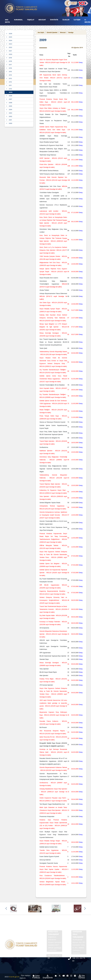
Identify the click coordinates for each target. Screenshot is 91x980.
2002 (10, 116)
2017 (10, 65)
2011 (10, 85)
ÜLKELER (66, 20)
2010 (10, 89)
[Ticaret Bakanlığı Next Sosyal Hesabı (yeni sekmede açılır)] (56, 976)
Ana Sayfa (41, 33)
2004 (10, 110)
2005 (10, 106)
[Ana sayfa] (21, 8)
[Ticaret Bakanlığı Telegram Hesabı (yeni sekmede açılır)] (75, 976)
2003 (10, 113)
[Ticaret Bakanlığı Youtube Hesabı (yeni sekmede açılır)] (64, 976)
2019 (10, 58)
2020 (10, 54)
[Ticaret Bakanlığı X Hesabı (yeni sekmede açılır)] (60, 976)
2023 (10, 44)
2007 (10, 99)
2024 (10, 40)
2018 (10, 61)
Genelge (71, 33)
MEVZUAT (42, 20)
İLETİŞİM (77, 20)
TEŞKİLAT (31, 20)
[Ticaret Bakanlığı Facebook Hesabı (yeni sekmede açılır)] (68, 976)
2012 (10, 82)
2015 (10, 72)
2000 (10, 123)
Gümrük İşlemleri (52, 33)
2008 (10, 96)
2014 (10, 75)
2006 (10, 103)
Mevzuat (63, 33)
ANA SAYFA (7, 21)
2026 (10, 34)
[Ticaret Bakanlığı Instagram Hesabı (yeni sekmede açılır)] (71, 976)
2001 (10, 120)
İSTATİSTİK (54, 20)
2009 (11, 92)
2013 (10, 78)
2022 (10, 47)
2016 (10, 68)
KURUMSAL (18, 20)
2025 (10, 37)
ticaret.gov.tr (14, 977)
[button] (6, 908)
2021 (10, 51)
